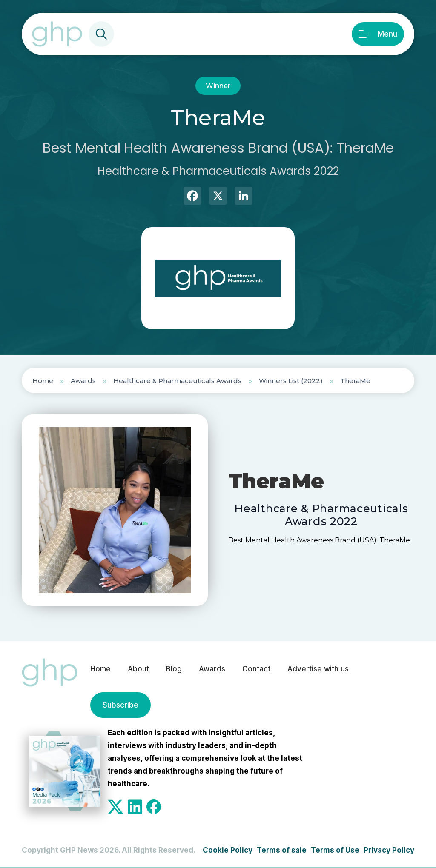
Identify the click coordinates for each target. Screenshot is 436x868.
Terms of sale (282, 850)
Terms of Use (335, 850)
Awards (83, 381)
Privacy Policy (389, 850)
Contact (256, 669)
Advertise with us (318, 669)
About (138, 669)
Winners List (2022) (291, 381)
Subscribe (120, 705)
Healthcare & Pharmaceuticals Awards (177, 381)
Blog (174, 669)
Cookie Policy (228, 850)
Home (43, 381)
